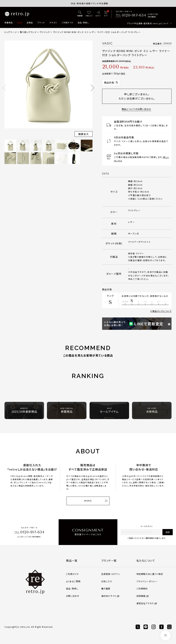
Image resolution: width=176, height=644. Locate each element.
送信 (168, 532)
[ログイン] (98, 14)
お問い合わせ (73, 596)
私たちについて (146, 560)
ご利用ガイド (67, 22)
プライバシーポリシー (147, 581)
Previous (4, 88)
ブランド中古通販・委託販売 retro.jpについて (148, 23)
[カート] (106, 14)
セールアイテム (109, 410)
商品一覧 (72, 560)
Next (92, 88)
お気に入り (107, 581)
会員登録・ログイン (111, 574)
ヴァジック (45, 32)
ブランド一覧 (109, 560)
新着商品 (9, 22)
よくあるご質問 (73, 581)
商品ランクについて (162, 311)
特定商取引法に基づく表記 (150, 574)
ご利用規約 (142, 589)
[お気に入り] (89, 14)
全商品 (30, 22)
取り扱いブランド (28, 32)
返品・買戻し (83, 22)
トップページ (11, 32)
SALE (20, 22)
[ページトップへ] (166, 635)
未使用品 (152, 410)
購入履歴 (106, 589)
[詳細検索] (80, 14)
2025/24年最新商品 (24, 410)
